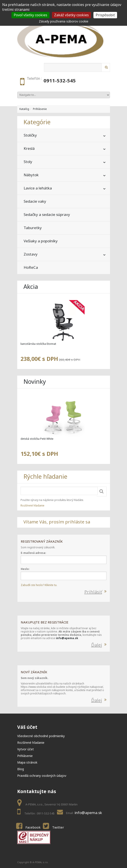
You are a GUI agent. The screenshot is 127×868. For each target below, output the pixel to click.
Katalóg (24, 109)
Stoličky (30, 135)
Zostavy (31, 254)
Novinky (35, 381)
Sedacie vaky (35, 201)
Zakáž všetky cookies (71, 15)
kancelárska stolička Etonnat (38, 344)
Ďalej (97, 645)
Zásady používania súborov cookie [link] (64, 21)
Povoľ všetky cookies (30, 15)
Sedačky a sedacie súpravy (47, 214)
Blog (21, 769)
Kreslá (29, 148)
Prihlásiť (93, 592)
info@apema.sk (67, 638)
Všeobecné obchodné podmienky (41, 736)
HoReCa (31, 267)
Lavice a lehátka (38, 188)
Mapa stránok (27, 762)
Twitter (58, 827)
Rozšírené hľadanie (32, 505)
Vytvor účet (26, 749)
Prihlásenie (40, 109)
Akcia (31, 287)
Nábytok (31, 175)
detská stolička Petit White (37, 439)
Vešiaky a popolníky (41, 241)
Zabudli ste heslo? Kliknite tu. (39, 585)
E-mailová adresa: (33, 553)
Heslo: (25, 569)
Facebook (33, 827)
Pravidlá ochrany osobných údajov (42, 776)
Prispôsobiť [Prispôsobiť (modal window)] (105, 15)
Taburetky (33, 228)
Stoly (28, 162)
